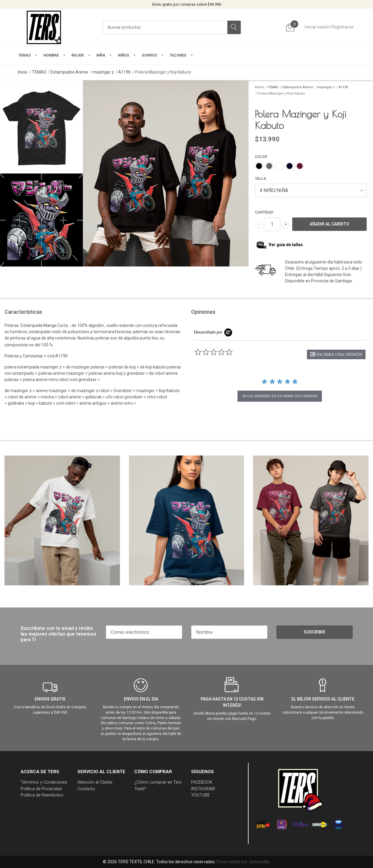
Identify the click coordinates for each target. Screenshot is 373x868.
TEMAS (25, 55)
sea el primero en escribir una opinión (280, 396)
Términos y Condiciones (44, 782)
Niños (124, 55)
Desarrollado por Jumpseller (243, 862)
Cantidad (264, 212)
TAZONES (178, 55)
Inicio (23, 72)
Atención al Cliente (95, 782)
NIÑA (101, 55)
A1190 (124, 72)
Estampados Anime (69, 72)
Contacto (86, 789)
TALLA (261, 179)
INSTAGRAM (203, 789)
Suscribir (314, 632)
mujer (78, 55)
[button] (336, 354)
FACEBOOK (202, 782)
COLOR (261, 157)
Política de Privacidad (41, 789)
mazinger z (103, 72)
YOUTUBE (201, 795)
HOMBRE (51, 55)
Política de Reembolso (42, 795)
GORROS (149, 55)
